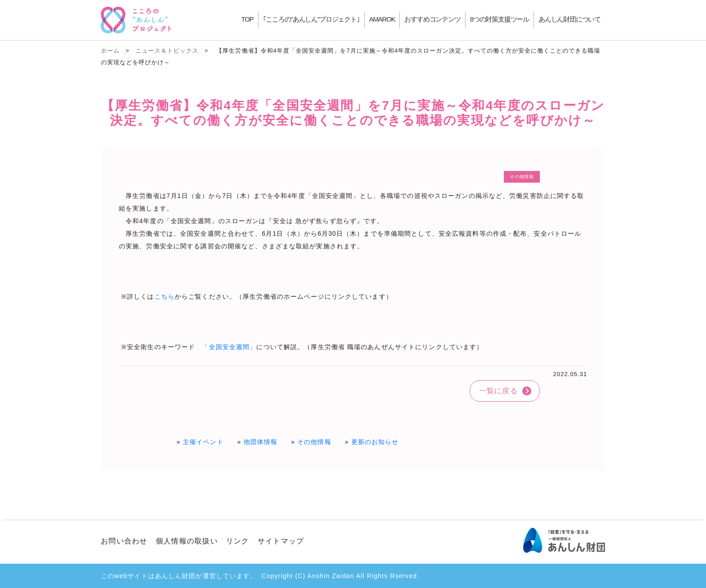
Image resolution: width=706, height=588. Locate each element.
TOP (247, 19)
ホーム (110, 51)
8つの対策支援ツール (500, 19)
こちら (165, 296)
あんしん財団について (570, 19)
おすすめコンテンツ (432, 19)
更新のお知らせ (375, 442)
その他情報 (314, 442)
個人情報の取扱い (187, 541)
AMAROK (382, 19)
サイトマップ (281, 541)
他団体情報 (261, 442)
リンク (238, 541)
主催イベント (203, 442)
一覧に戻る (498, 391)
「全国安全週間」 (229, 347)
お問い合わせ (124, 541)
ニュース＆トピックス (167, 51)
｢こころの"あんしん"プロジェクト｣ (311, 19)
